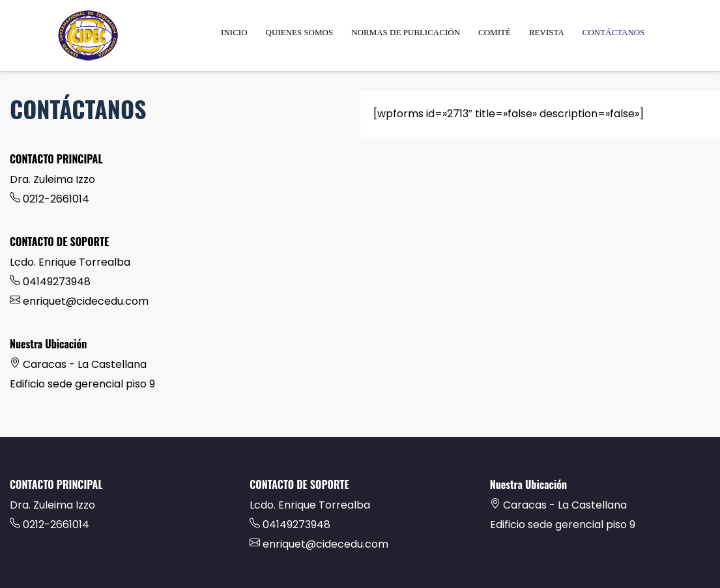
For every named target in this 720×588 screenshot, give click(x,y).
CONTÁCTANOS (614, 32)
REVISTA (547, 32)
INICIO (234, 32)
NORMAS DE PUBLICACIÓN (406, 32)
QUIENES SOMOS (300, 32)
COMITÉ (495, 32)
